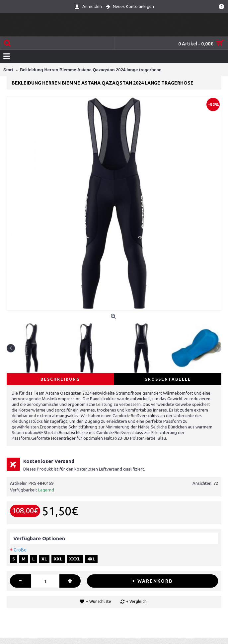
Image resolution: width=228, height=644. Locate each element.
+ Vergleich (136, 601)
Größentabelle (168, 379)
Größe (20, 550)
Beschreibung (60, 379)
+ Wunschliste (99, 601)
